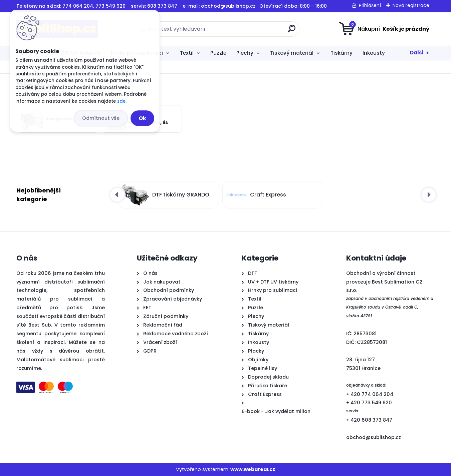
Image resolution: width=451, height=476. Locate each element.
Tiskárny (342, 53)
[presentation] (117, 195)
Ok (142, 118)
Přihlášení (370, 5)
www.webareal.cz (253, 469)
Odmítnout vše (101, 118)
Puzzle (218, 53)
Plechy (245, 53)
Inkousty (374, 53)
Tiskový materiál (292, 53)
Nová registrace (411, 5)
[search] (292, 31)
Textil (187, 53)
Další (417, 53)
